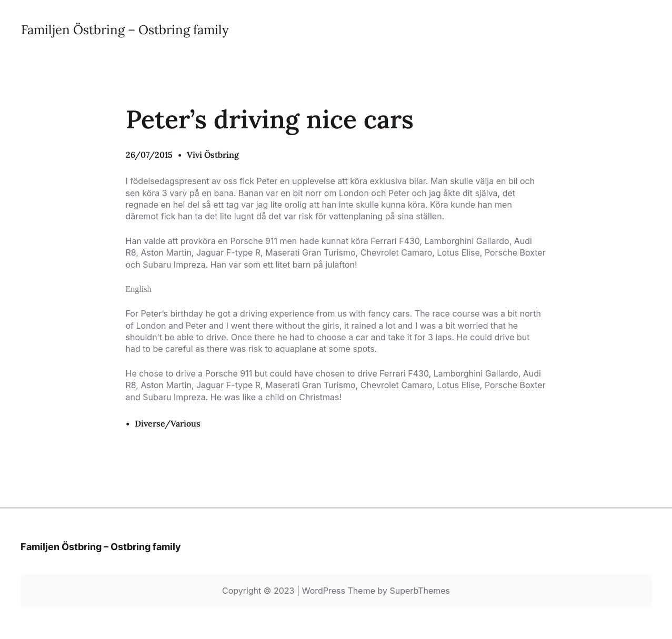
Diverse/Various (168, 423)
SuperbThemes (420, 591)
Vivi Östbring (213, 155)
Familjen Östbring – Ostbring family (125, 30)
